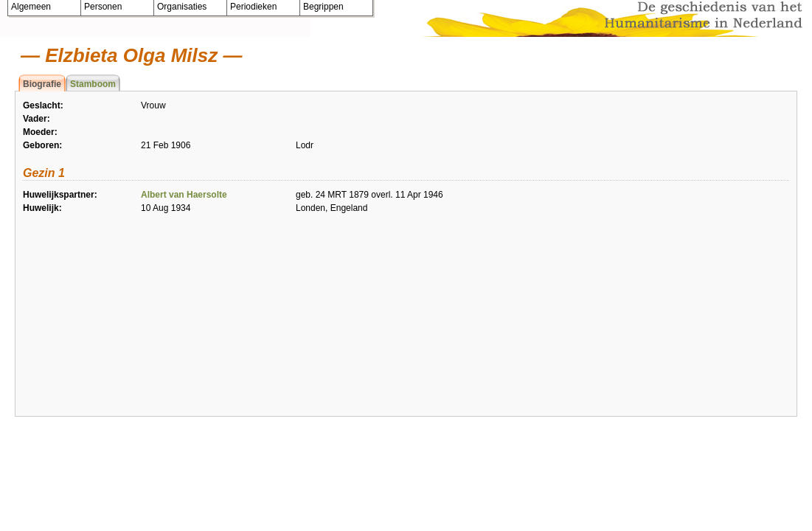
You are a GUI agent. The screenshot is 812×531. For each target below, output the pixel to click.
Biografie (42, 84)
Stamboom (93, 84)
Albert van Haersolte (184, 195)
